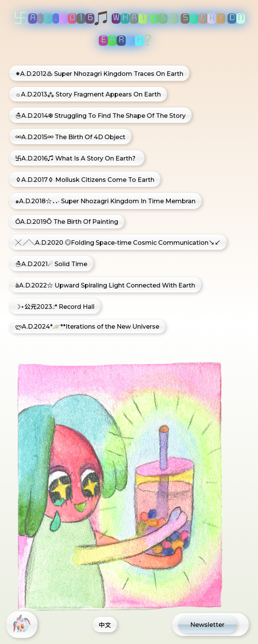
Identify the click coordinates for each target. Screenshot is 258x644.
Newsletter (207, 625)
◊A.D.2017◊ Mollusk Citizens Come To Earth (85, 180)
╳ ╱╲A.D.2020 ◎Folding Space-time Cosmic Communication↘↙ (118, 243)
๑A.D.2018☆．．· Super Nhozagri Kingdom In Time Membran (105, 201)
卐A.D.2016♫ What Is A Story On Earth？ (77, 158)
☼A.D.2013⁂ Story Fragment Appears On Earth (88, 94)
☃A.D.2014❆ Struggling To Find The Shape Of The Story (100, 116)
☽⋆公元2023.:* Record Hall (55, 307)
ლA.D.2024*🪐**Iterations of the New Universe (87, 327)
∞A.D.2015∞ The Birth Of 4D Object (70, 137)
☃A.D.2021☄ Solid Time (51, 264)
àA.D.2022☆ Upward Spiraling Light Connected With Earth (105, 285)
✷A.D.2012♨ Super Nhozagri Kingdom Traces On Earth (99, 74)
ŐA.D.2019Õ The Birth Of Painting (67, 222)
